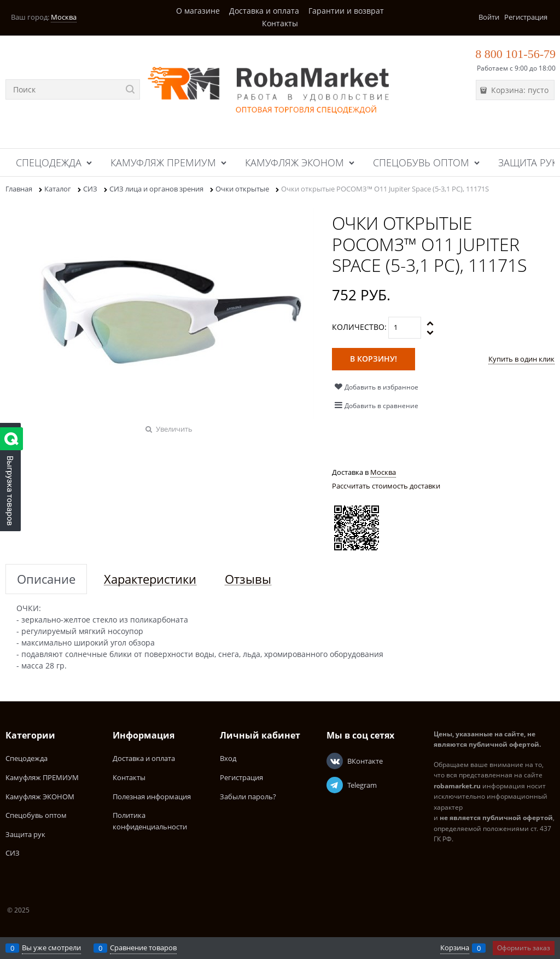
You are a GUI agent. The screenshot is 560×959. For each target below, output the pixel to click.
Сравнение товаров (143, 948)
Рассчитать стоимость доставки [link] (386, 486)
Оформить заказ (524, 948)
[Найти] (130, 89)
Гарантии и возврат (346, 11)
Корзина (455, 948)
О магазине (198, 11)
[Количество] (404, 328)
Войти (489, 17)
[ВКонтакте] (335, 761)
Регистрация (526, 17)
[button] (431, 323)
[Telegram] (335, 785)
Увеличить (174, 429)
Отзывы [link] (248, 579)
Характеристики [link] (150, 579)
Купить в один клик (521, 359)
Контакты (280, 23)
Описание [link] (46, 579)
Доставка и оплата (264, 11)
